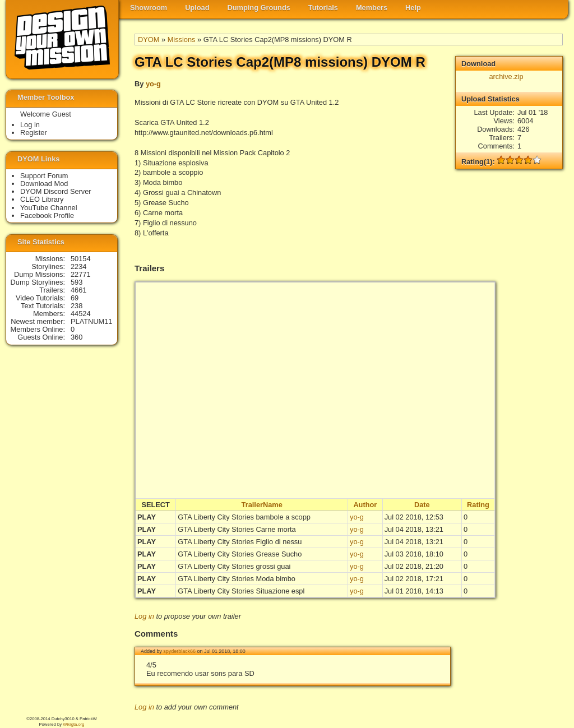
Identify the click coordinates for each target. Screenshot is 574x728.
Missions (182, 40)
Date (422, 505)
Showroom (149, 8)
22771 (81, 274)
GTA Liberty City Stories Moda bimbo (237, 579)
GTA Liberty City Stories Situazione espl (241, 591)
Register (34, 133)
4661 (78, 290)
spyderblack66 (179, 651)
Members (372, 8)
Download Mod (44, 184)
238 (77, 306)
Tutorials (323, 8)
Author (365, 505)
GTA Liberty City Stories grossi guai (234, 566)
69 (75, 298)
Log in (144, 616)
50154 (81, 259)
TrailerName (262, 505)
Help (413, 8)
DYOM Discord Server (56, 191)
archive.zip (506, 76)
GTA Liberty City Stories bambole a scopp (244, 517)
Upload (197, 8)
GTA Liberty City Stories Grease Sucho (240, 554)
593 (77, 282)
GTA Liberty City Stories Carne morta (237, 529)
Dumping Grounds (259, 8)
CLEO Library (42, 199)
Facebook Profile (47, 215)
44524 (81, 314)
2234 (78, 266)
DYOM (149, 40)
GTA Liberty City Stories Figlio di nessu (240, 542)
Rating (478, 505)
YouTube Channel (49, 208)
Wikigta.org (73, 724)
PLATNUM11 (91, 321)
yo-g (153, 84)
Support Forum (44, 176)
